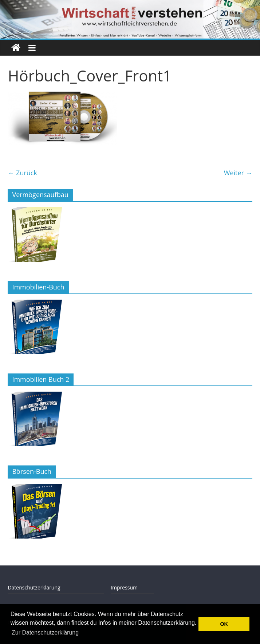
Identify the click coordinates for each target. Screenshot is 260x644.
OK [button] (224, 624)
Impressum (124, 587)
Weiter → (238, 173)
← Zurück (22, 173)
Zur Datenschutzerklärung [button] (45, 633)
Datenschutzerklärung (34, 587)
